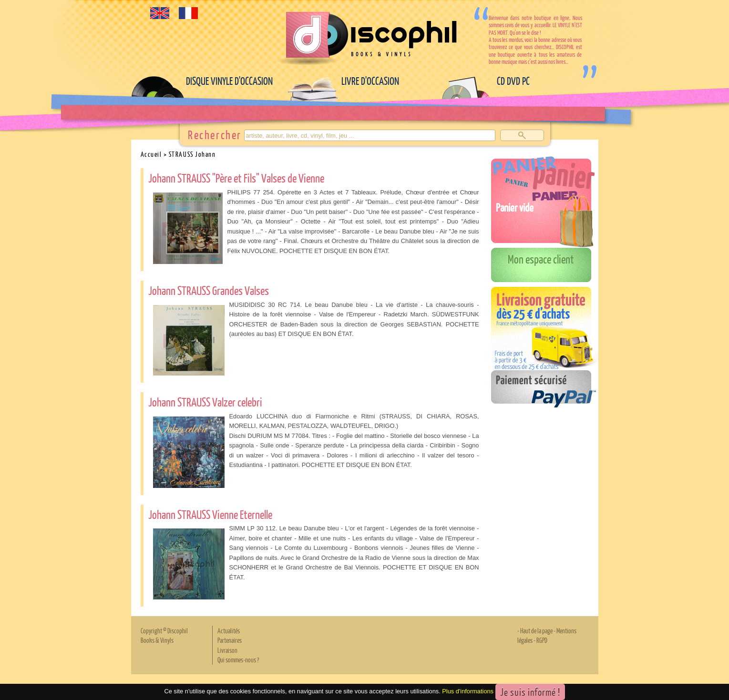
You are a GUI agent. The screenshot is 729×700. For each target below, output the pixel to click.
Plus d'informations (468, 691)
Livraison (227, 650)
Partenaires (230, 640)
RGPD (542, 640)
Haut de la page (536, 630)
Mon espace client (541, 259)
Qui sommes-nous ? (238, 659)
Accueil (151, 154)
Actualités (229, 630)
